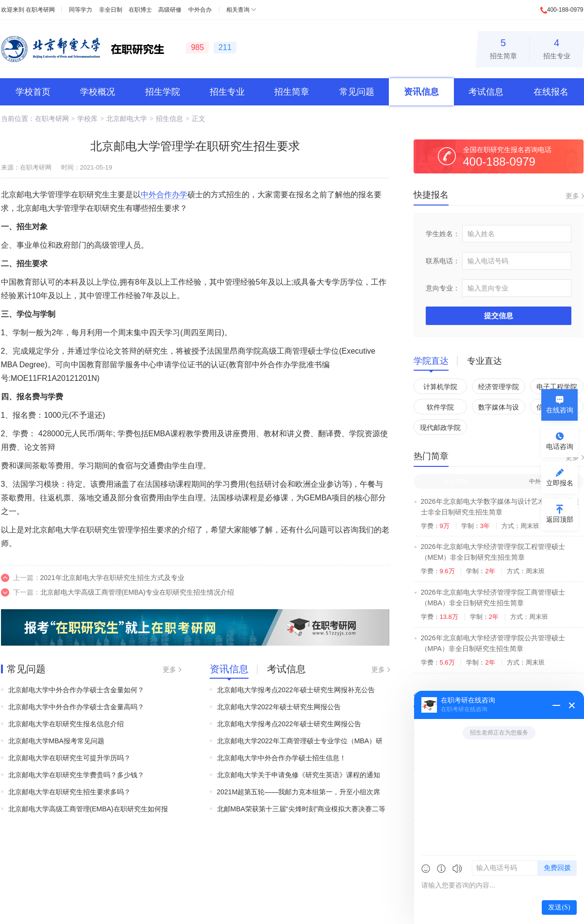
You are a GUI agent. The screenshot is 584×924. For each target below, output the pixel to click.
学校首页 (33, 92)
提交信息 (499, 316)
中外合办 (200, 10)
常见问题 (357, 92)
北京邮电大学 (127, 119)
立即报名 (560, 483)
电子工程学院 (557, 387)
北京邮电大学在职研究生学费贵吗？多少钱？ (76, 775)
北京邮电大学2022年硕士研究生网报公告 (279, 707)
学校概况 (98, 92)
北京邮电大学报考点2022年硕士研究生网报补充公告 (296, 690)
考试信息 (486, 92)
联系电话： (443, 261)
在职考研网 (40, 10)
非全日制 (111, 10)
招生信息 (169, 119)
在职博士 (140, 10)
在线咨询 (560, 410)
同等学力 (81, 10)
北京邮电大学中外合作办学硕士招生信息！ (282, 758)
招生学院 (163, 92)
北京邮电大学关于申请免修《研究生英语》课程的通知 (299, 775)
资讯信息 (421, 92)
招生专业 (557, 47)
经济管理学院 (499, 387)
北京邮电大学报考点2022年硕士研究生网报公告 (289, 724)
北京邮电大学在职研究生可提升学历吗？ (69, 758)
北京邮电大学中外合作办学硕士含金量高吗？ (76, 707)
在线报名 (551, 92)
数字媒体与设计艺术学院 (499, 409)
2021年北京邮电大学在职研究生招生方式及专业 (112, 578)
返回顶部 (560, 519)
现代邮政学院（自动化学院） (440, 429)
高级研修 (170, 10)
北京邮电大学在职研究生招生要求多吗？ (69, 792)
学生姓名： (443, 234)
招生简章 (503, 47)
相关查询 (238, 10)
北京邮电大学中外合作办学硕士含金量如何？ (76, 690)
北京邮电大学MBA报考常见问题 (56, 741)
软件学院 (440, 407)
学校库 (87, 119)
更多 (169, 669)
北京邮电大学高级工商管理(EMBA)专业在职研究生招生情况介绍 (137, 592)
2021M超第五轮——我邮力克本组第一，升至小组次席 (299, 792)
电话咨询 (560, 446)
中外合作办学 (164, 195)
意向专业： (443, 288)
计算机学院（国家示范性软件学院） (440, 388)
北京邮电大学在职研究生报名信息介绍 (66, 724)
